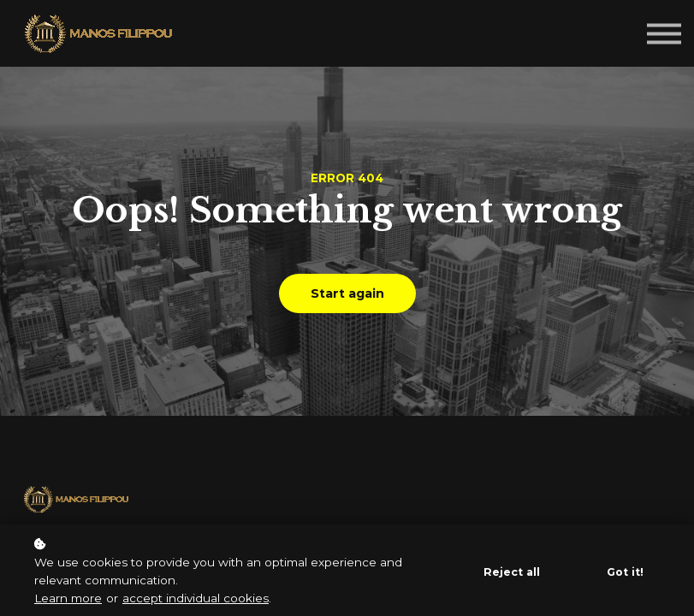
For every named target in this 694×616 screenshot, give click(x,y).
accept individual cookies (196, 598)
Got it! (625, 572)
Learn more (68, 598)
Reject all (512, 572)
